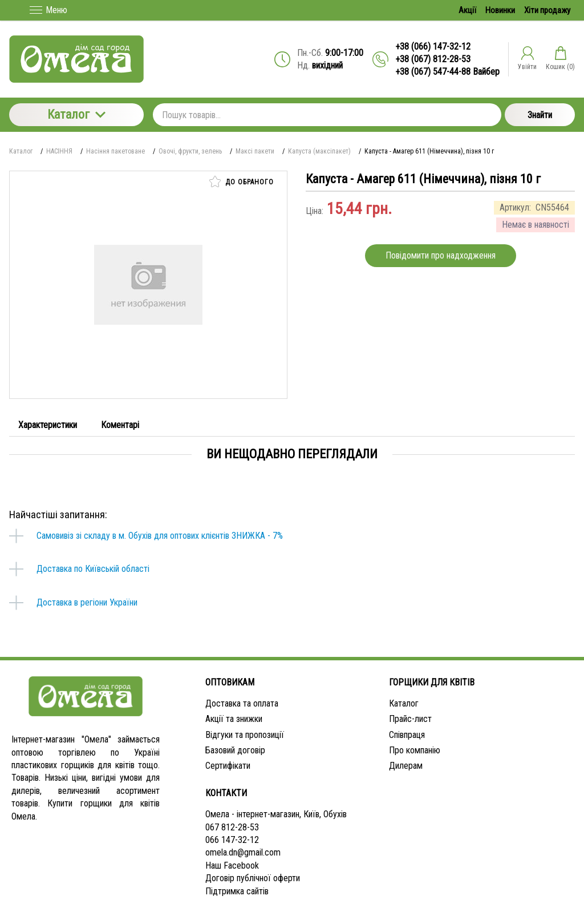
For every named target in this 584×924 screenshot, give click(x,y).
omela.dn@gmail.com (243, 852)
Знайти (540, 115)
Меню (48, 10)
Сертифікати (228, 766)
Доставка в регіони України (87, 602)
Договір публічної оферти (253, 878)
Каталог (76, 114)
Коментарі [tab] (120, 425)
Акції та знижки (234, 719)
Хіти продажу (547, 10)
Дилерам (406, 766)
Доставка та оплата (242, 703)
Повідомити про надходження (441, 255)
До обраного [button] (242, 181)
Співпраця (407, 735)
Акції (467, 10)
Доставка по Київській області (93, 569)
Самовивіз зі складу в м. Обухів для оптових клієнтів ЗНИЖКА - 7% (160, 536)
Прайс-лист (410, 719)
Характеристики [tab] (48, 425)
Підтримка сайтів (237, 891)
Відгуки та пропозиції (245, 735)
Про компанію (415, 750)
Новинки (500, 10)
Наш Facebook (232, 866)
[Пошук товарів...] (327, 115)
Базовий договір (235, 750)
